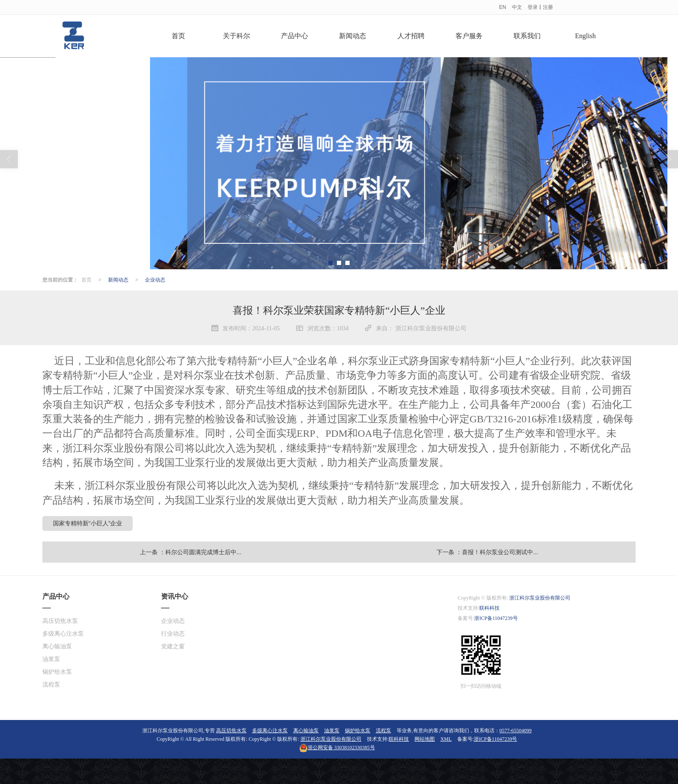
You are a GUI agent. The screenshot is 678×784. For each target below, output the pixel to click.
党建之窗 (173, 646)
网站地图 (425, 739)
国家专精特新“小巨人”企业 (88, 523)
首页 (178, 36)
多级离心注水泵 (63, 634)
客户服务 (469, 36)
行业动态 (173, 634)
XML (446, 739)
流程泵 (51, 685)
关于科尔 (236, 36)
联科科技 (489, 608)
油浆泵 (51, 659)
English (585, 36)
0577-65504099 (516, 731)
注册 (548, 7)
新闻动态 (353, 36)
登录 (533, 7)
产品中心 (295, 36)
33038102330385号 (337, 748)
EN (503, 7)
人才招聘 (411, 36)
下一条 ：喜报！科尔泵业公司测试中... (487, 552)
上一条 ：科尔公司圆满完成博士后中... (191, 552)
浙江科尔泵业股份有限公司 (540, 598)
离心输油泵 (57, 646)
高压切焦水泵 (60, 621)
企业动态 (155, 280)
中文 (517, 7)
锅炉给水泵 (57, 672)
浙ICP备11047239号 (496, 618)
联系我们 (527, 36)
